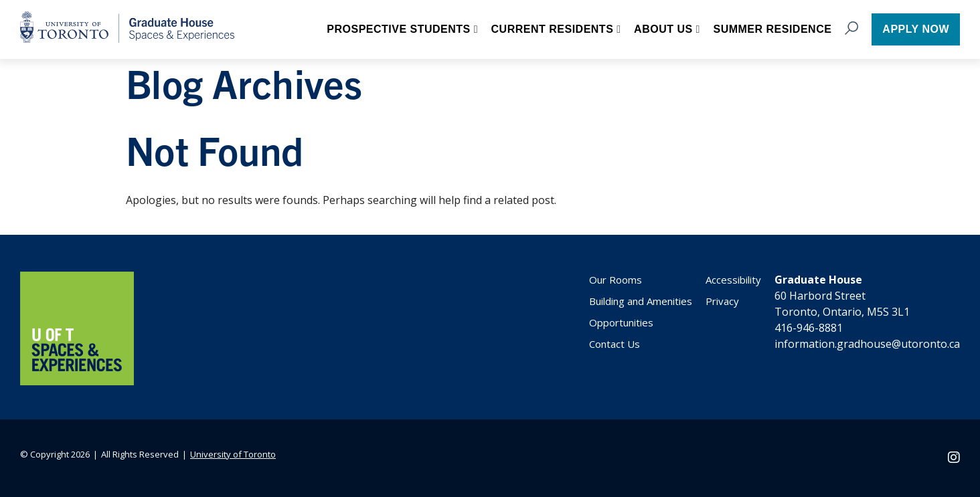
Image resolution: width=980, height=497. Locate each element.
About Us (663, 29)
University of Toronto (233, 454)
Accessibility (733, 280)
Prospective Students (398, 29)
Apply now (916, 29)
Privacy (722, 301)
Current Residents (553, 29)
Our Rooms (616, 280)
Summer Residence (772, 29)
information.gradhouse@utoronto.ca (867, 344)
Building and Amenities (641, 301)
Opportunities (621, 322)
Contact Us (615, 344)
